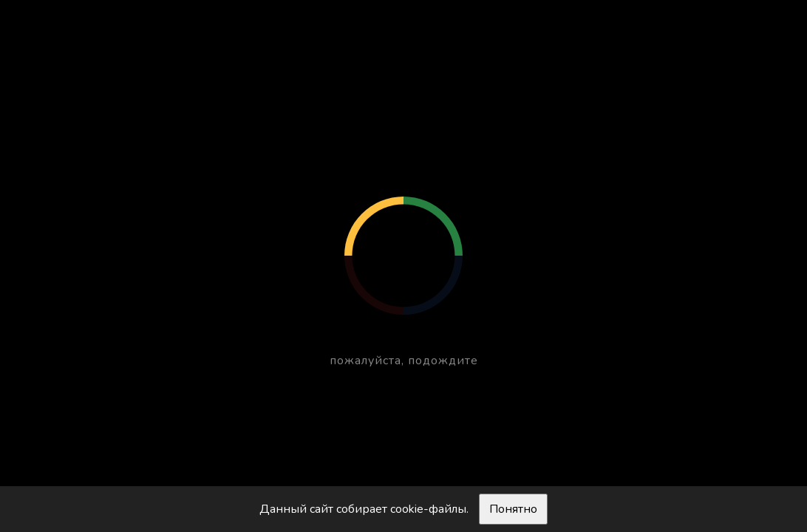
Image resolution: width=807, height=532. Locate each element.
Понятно (513, 509)
